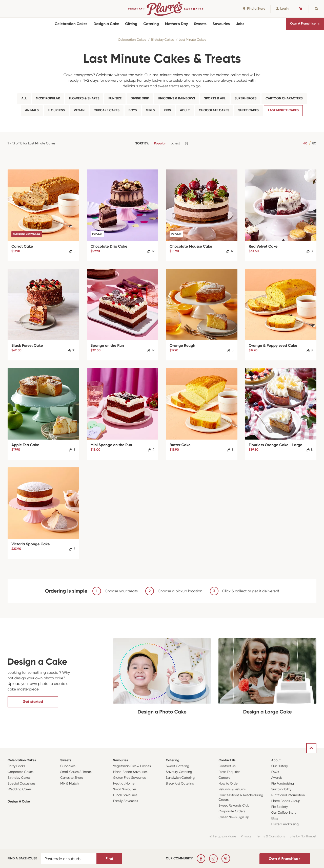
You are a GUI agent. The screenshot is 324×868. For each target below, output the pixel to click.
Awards (277, 778)
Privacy (246, 837)
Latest (175, 144)
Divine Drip (140, 99)
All (24, 99)
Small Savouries (125, 789)
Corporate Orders (232, 811)
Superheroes (246, 99)
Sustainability (281, 789)
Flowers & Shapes (84, 99)
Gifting (131, 24)
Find (109, 859)
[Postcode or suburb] (69, 859)
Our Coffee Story (284, 813)
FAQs (275, 772)
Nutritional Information (288, 795)
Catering (151, 24)
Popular (160, 144)
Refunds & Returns (232, 789)
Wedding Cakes (20, 789)
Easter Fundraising (285, 824)
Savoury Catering (179, 772)
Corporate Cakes (21, 772)
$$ (187, 144)
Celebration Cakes (71, 24)
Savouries (221, 24)
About (276, 760)
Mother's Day (177, 24)
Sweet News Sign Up (234, 817)
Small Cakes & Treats (76, 772)
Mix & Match (69, 784)
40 (305, 144)
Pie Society (280, 807)
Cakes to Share (72, 778)
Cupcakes (68, 766)
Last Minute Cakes (192, 40)
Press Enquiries (229, 772)
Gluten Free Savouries (129, 778)
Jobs (240, 24)
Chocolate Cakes (214, 110)
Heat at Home (124, 784)
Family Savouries (126, 801)
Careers (224, 778)
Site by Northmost (303, 837)
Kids (167, 110)
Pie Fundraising (283, 784)
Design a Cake (106, 24)
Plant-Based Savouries (130, 772)
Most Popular (48, 99)
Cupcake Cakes (107, 110)
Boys (133, 110)
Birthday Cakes (162, 40)
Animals (32, 110)
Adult (185, 110)
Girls (150, 110)
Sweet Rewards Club (234, 806)
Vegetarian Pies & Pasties (132, 766)
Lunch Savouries (125, 795)
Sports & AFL (215, 99)
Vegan (79, 110)
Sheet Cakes (248, 110)
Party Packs (16, 766)
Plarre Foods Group (286, 801)
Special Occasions (22, 784)
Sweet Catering (177, 766)
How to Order (228, 784)
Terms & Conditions (271, 837)
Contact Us (227, 760)
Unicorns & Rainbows (177, 99)
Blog (275, 819)
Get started (33, 702)
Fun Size (115, 99)
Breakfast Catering (180, 784)
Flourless (56, 110)
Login (282, 9)
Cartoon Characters (284, 99)
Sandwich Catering (180, 778)
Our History (280, 766)
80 (314, 144)
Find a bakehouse (22, 859)
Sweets (200, 24)
